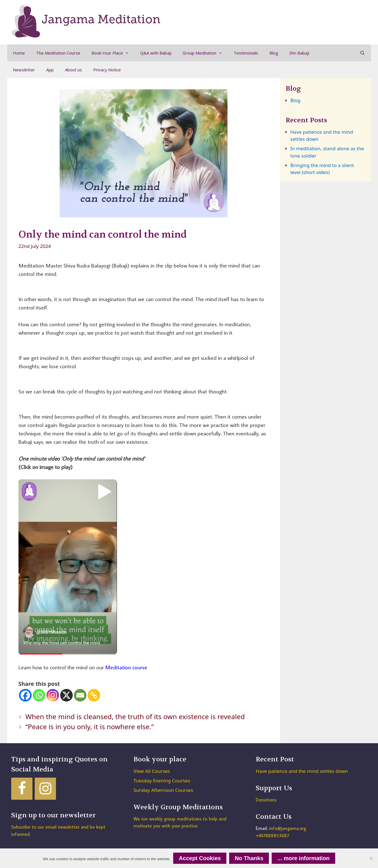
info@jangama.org (288, 828)
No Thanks (249, 858)
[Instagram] (53, 695)
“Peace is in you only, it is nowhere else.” (90, 727)
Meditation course (126, 667)
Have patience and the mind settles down (302, 771)
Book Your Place (113, 53)
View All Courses (152, 771)
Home (19, 53)
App (50, 70)
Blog (274, 53)
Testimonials (246, 53)
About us (73, 70)
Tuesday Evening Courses (162, 781)
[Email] (80, 695)
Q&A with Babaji (156, 53)
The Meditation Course (58, 53)
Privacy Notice (107, 70)
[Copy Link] (94, 695)
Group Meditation (205, 53)
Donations (266, 800)
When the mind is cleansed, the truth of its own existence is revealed (135, 716)
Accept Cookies (200, 858)
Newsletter (24, 70)
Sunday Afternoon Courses (163, 790)
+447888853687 (272, 836)
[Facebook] (25, 695)
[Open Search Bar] (362, 53)
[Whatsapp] (39, 695)
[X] (66, 695)
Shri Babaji (299, 53)
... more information (303, 858)
